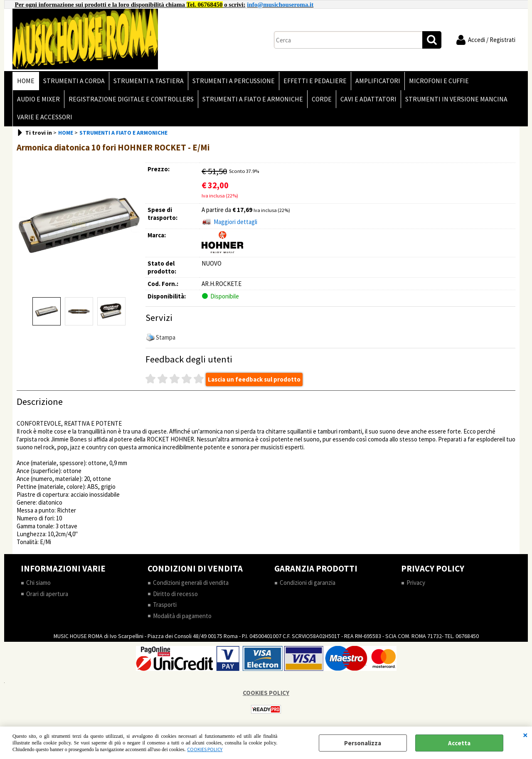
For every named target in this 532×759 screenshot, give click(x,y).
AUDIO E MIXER (38, 99)
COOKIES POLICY (205, 749)
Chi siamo (38, 583)
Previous (22, 225)
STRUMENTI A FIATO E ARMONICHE (253, 99)
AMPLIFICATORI (378, 81)
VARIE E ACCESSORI (45, 117)
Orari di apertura (47, 594)
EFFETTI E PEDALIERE (315, 81)
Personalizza (363, 743)
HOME (26, 81)
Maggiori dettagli (235, 222)
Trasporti (165, 605)
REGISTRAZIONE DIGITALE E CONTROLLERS (131, 99)
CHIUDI (525, 735)
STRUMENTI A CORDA (74, 81)
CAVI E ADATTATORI (368, 99)
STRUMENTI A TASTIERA (149, 81)
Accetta (459, 743)
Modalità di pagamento (182, 616)
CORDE (322, 99)
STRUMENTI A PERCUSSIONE (234, 81)
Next (136, 225)
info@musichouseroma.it (280, 5)
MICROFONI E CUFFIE (439, 81)
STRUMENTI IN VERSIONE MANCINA (456, 99)
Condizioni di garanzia (308, 583)
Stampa (166, 337)
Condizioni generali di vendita (191, 583)
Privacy (416, 583)
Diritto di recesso (175, 594)
